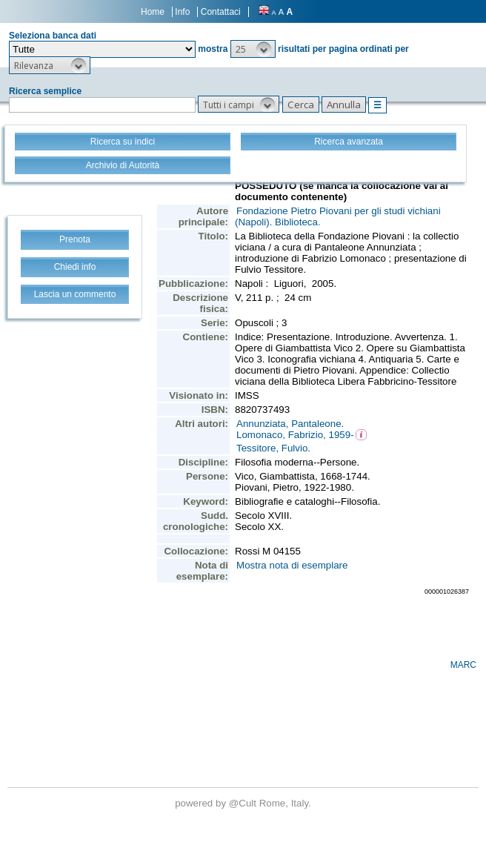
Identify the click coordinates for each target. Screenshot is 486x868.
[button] (253, 49)
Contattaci (221, 12)
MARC (463, 665)
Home (153, 12)
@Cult (244, 803)
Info (182, 12)
